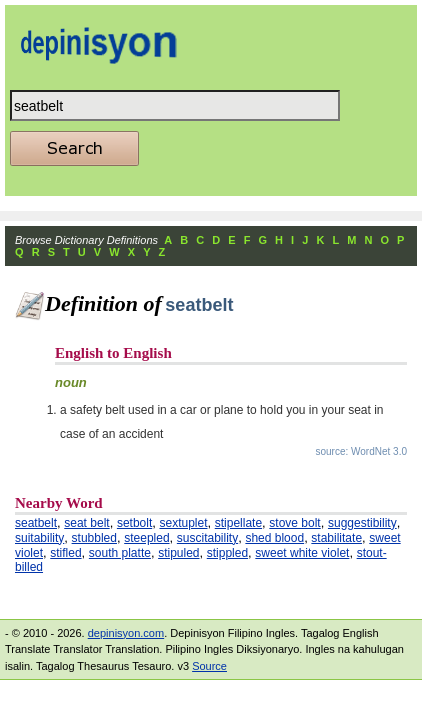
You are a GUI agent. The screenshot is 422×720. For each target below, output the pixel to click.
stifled (65, 553)
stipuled (178, 553)
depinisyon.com (126, 633)
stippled (227, 553)
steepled (146, 538)
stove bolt (294, 523)
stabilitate (336, 538)
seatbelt (36, 523)
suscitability (207, 538)
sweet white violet (302, 553)
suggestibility (362, 523)
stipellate (238, 523)
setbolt (134, 523)
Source (209, 666)
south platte (120, 553)
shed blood (274, 538)
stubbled (94, 538)
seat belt (86, 523)
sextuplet (183, 523)
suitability (39, 538)
